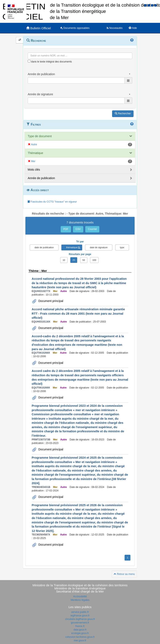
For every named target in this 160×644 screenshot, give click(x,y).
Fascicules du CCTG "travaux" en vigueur (52, 202)
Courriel (92, 229)
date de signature (99, 247)
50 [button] (84, 260)
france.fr (80, 626)
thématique (72, 247)
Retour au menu (124, 574)
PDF (66, 229)
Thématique (35, 153)
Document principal (50, 301)
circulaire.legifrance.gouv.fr (80, 619)
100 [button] (94, 260)
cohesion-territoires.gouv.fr (80, 637)
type (122, 247)
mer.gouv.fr (80, 640)
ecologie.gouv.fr (80, 633)
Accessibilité (80, 596)
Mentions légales (80, 600)
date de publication (44, 247)
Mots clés (34, 170)
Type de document (40, 136)
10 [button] (64, 260)
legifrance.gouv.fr (80, 616)
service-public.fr (80, 612)
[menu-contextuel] (29, 61)
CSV (78, 229)
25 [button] (74, 260)
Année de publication (41, 178)
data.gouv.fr (80, 630)
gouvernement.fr (80, 623)
